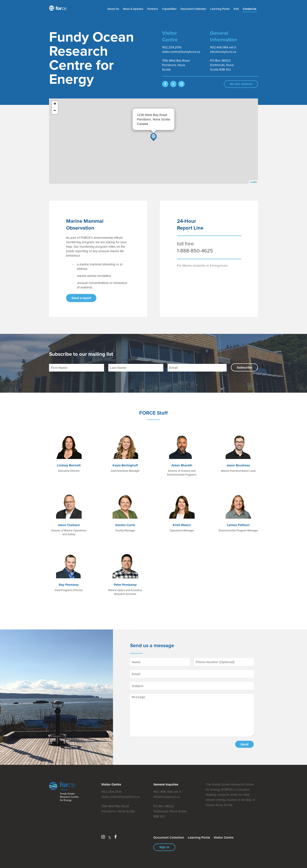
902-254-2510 (111, 792)
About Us (113, 9)
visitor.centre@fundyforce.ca (120, 797)
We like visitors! (241, 84)
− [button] (55, 111)
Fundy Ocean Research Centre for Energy (59, 8)
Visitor (224, 838)
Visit (236, 9)
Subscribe (244, 367)
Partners (153, 9)
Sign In (164, 847)
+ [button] (55, 104)
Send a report (81, 298)
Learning (220, 9)
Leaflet (253, 182)
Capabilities (169, 9)
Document (193, 9)
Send (244, 744)
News (133, 9)
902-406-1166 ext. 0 (167, 792)
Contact (250, 9)
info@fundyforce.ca (167, 797)
